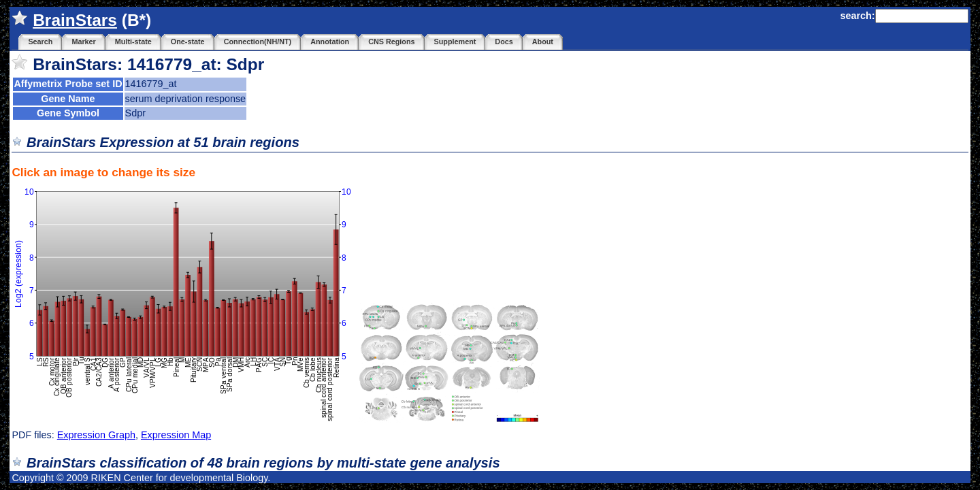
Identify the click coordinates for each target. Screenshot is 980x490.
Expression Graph (96, 435)
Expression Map (176, 435)
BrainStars (75, 20)
